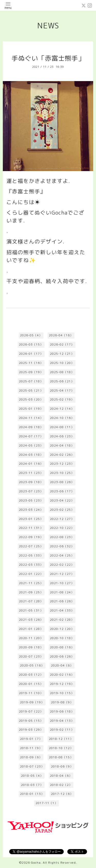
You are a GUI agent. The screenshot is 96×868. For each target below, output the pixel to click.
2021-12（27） (62, 574)
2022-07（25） (31, 546)
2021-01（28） (31, 629)
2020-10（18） (62, 638)
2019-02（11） (62, 730)
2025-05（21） (31, 391)
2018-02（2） (61, 785)
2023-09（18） (31, 482)
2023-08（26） (62, 482)
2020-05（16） (32, 665)
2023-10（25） (62, 473)
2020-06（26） (62, 656)
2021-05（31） (31, 610)
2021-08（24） (62, 592)
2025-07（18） (31, 381)
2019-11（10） (31, 693)
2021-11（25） (31, 583)
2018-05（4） (32, 776)
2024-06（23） (62, 436)
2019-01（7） (31, 739)
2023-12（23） (62, 464)
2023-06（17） (62, 491)
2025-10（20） (62, 363)
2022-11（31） (31, 528)
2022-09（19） (31, 537)
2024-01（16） (31, 464)
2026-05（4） (31, 335)
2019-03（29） (31, 730)
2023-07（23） (31, 491)
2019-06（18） (62, 711)
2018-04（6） (61, 776)
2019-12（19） (62, 684)
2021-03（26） (31, 620)
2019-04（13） (62, 721)
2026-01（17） (31, 354)
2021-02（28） (62, 620)
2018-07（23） (32, 766)
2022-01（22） (31, 574)
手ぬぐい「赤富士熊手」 (48, 58)
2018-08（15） (61, 757)
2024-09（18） (31, 427)
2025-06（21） (62, 381)
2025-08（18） (62, 372)
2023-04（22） (62, 500)
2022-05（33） (31, 555)
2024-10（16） (62, 418)
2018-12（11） (61, 739)
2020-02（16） (62, 675)
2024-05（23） (31, 446)
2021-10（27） (62, 583)
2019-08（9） (62, 702)
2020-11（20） (31, 638)
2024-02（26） (62, 455)
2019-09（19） (32, 702)
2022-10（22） (62, 528)
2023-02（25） (62, 510)
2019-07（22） (31, 711)
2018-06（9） (62, 766)
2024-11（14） (31, 418)
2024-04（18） (62, 446)
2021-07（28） (31, 601)
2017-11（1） (47, 803)
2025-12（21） (62, 354)
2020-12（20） (62, 629)
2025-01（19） (31, 409)
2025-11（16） (31, 363)
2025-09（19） (31, 372)
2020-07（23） (31, 656)
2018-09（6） (31, 757)
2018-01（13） (32, 794)
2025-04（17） (62, 391)
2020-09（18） (31, 647)
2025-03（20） (31, 399)
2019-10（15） (62, 693)
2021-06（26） (62, 601)
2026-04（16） (61, 335)
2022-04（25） (62, 555)
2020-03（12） (31, 675)
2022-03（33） (31, 565)
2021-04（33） (62, 610)
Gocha (36, 863)
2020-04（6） (62, 665)
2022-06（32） (62, 546)
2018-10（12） (61, 748)
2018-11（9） (31, 748)
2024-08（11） (62, 427)
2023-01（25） (31, 519)
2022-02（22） (62, 565)
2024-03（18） (31, 455)
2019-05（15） (31, 721)
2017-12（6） (62, 794)
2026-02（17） (62, 344)
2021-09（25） (31, 592)
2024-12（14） (62, 409)
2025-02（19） (62, 399)
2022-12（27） (62, 519)
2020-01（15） (31, 684)
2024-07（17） (31, 436)
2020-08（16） (62, 647)
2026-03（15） (31, 344)
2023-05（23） (31, 500)
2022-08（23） (62, 537)
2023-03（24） (31, 510)
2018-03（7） (32, 785)
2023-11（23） (31, 473)
